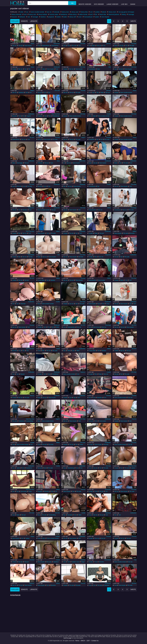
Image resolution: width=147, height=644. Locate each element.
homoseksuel (88, 17)
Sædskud (21, 93)
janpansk (51, 17)
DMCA (83, 641)
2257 (88, 641)
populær (15, 21)
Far (24, 351)
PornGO (109, 396)
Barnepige (20, 163)
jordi (91, 14)
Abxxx (33, 44)
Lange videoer (112, 3)
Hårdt (57, 327)
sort (91, 12)
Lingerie (29, 116)
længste (34, 21)
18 (89, 46)
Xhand (58, 349)
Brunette (15, 116)
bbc (96, 14)
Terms (77, 641)
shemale (57, 12)
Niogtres (40, 116)
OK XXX (32, 137)
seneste (24, 21)
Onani (108, 304)
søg (72, 3)
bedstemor (64, 14)
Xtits (110, 67)
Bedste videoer (85, 3)
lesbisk (59, 17)
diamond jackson (114, 14)
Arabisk (116, 351)
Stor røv (14, 46)
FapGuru (83, 372)
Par (49, 327)
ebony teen (65, 12)
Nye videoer (99, 3)
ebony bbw (84, 12)
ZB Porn (109, 44)
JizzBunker (57, 67)
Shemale (23, 304)
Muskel (23, 374)
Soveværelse (55, 46)
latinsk (104, 12)
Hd (31, 93)
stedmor (43, 17)
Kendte (31, 257)
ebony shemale (17, 14)
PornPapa (134, 208)
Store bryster (28, 46)
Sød (75, 398)
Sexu (58, 161)
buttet (65, 17)
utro (29, 17)
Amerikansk (92, 69)
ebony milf (72, 17)
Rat (135, 560)
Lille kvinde (24, 491)
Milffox (109, 208)
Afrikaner (40, 163)
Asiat (14, 186)
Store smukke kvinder (126, 93)
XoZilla (58, 302)
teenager (35, 17)
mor (27, 12)
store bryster (105, 17)
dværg (124, 14)
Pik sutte (74, 46)
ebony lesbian (43, 14)
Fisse (30, 491)
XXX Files (134, 184)
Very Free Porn (56, 114)
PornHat (83, 90)
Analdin (109, 114)
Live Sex (124, 3)
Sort (69, 46)
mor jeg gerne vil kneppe (126, 12)
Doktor (81, 445)
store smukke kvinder (38, 12)
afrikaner (22, 17)
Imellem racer (76, 562)
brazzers (14, 17)
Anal (39, 46)
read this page (67, 638)
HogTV (32, 90)
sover (80, 17)
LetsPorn (83, 560)
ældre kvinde (83, 14)
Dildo (69, 351)
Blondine (25, 210)
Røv (98, 93)
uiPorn (58, 583)
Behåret (53, 280)
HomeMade (31, 255)
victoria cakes (54, 14)
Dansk (133, 3)
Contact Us (95, 641)
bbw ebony (73, 14)
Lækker (133, 468)
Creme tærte (41, 280)
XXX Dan (83, 44)
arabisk (97, 12)
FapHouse (108, 513)
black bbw (103, 14)
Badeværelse (46, 46)
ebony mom (112, 12)
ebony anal (75, 12)
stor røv (49, 12)
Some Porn (57, 44)
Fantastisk (92, 139)
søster (97, 17)
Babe (94, 46)
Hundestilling (30, 421)
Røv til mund (96, 327)
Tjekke (18, 468)
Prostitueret (55, 374)
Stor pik (21, 46)
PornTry (32, 396)
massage (131, 14)
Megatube (83, 184)
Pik (30, 69)
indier (22, 12)
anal (25, 14)
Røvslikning (56, 116)
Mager (83, 562)
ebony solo (32, 14)
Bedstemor (29, 468)
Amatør (14, 69)
